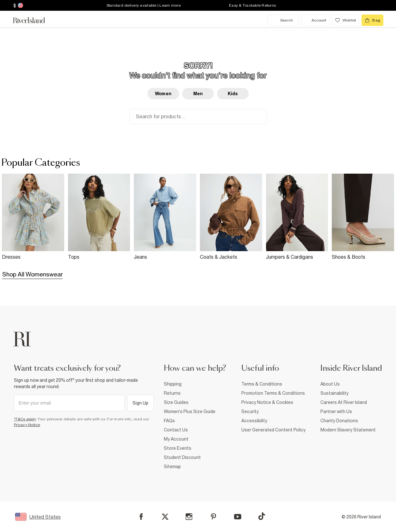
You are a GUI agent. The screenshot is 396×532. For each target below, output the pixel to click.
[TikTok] (262, 516)
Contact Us (176, 430)
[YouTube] (238, 517)
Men (198, 94)
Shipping (173, 384)
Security (250, 411)
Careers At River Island (344, 402)
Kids (233, 94)
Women (163, 94)
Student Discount (182, 457)
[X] (165, 517)
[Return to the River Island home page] (34, 20)
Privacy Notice (27, 425)
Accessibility (254, 421)
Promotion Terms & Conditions (273, 393)
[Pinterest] (213, 517)
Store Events (178, 448)
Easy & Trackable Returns (252, 5)
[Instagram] (189, 517)
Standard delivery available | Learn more (144, 5)
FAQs (169, 421)
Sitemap (172, 467)
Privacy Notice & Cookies (267, 402)
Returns (172, 393)
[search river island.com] (283, 20)
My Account (176, 439)
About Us (330, 384)
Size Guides (176, 402)
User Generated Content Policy (273, 430)
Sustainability (334, 393)
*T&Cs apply (25, 419)
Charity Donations (339, 421)
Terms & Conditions (262, 384)
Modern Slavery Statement (348, 430)
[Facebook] (141, 517)
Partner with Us (336, 411)
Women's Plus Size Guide (190, 411)
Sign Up (141, 403)
